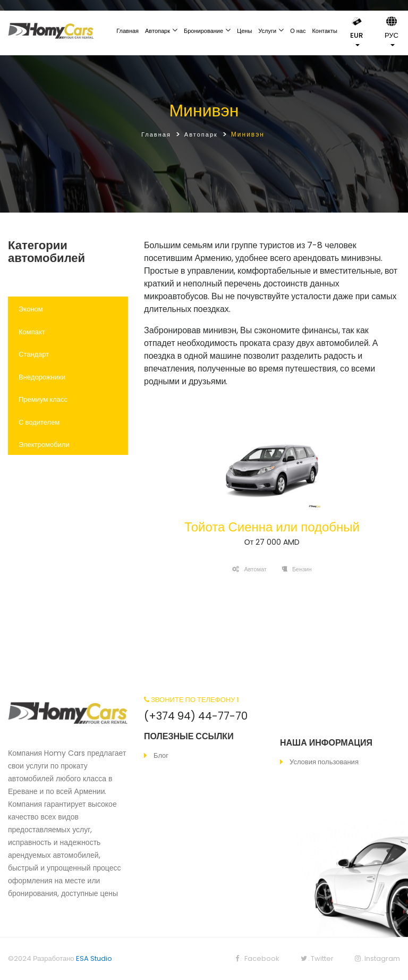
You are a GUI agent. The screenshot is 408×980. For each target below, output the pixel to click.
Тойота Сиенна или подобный (272, 527)
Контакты (325, 31)
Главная (127, 31)
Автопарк (158, 31)
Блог (161, 755)
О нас (298, 31)
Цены (244, 31)
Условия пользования (324, 762)
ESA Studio (94, 958)
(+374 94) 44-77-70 (196, 716)
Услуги (267, 31)
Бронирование (203, 31)
